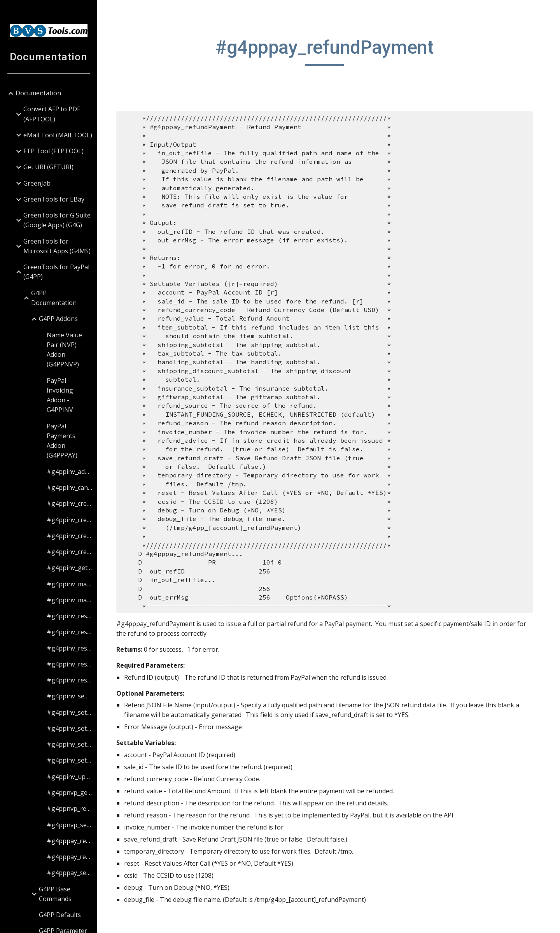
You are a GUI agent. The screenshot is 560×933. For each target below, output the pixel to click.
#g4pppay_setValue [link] (69, 873)
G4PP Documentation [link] (54, 298)
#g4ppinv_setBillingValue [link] (69, 728)
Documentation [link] (38, 93)
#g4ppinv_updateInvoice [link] (69, 777)
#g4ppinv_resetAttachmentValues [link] (69, 616)
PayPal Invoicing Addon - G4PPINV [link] (60, 395)
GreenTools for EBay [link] (54, 199)
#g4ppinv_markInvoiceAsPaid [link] (69, 584)
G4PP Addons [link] (58, 319)
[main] (329, 51)
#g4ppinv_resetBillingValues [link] (69, 632)
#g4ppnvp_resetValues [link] (69, 808)
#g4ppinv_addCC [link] (69, 472)
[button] (551, 11)
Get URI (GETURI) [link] (48, 167)
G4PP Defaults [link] (60, 915)
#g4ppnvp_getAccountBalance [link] (69, 793)
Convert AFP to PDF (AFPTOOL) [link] (52, 114)
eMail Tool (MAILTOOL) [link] (58, 135)
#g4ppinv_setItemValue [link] (69, 744)
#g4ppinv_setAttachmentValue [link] (69, 712)
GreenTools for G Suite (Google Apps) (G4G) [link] (57, 220)
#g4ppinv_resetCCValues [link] (69, 648)
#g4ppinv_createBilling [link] (69, 520)
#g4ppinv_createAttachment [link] (69, 503)
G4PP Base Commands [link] (55, 894)
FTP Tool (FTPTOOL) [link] (53, 151)
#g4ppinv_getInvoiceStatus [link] (69, 568)
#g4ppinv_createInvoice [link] (69, 536)
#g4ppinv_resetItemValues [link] (69, 664)
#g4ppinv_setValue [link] (69, 760)
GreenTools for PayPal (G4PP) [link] (56, 272)
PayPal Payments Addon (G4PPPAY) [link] (62, 441)
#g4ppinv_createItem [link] (69, 552)
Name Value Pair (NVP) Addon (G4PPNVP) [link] (64, 350)
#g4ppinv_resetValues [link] (69, 680)
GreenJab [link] (37, 183)
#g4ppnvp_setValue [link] (69, 825)
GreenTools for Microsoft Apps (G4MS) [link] (57, 246)
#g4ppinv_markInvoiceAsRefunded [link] (69, 600)
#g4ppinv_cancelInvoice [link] (69, 488)
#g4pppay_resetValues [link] (69, 857)
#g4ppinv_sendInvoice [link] (69, 696)
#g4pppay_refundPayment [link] (69, 841)
